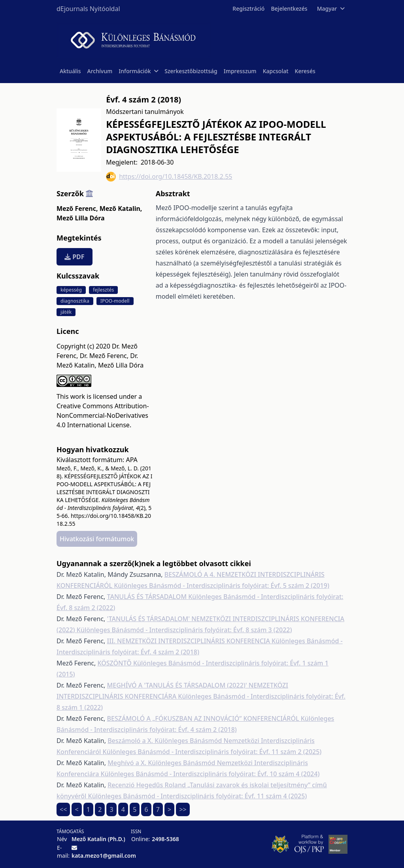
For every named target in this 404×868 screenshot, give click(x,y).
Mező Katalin (121, 208)
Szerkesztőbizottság (191, 71)
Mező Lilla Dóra (81, 218)
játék (66, 312)
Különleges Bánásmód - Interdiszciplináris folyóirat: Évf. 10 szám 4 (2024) (210, 774)
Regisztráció (248, 9)
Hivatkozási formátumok (97, 539)
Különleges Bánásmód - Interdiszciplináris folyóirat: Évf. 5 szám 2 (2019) (222, 586)
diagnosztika (75, 301)
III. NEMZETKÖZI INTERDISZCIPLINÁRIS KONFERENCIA (190, 641)
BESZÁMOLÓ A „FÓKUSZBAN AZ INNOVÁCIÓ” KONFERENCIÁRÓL (204, 718)
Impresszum (240, 71)
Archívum (100, 71)
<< (63, 809)
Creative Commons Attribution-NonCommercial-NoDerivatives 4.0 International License (103, 415)
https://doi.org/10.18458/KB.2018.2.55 (169, 177)
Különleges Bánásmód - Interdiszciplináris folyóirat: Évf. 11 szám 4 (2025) (198, 796)
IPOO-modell (115, 301)
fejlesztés (103, 290)
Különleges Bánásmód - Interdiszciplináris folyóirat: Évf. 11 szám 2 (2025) (212, 752)
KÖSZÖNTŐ (115, 663)
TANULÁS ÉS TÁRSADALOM (148, 597)
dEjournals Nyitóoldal (88, 9)
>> (183, 809)
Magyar (331, 9)
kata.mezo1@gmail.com (104, 856)
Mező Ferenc (77, 208)
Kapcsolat (276, 71)
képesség (71, 290)
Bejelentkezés (289, 9)
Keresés (305, 71)
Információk (138, 71)
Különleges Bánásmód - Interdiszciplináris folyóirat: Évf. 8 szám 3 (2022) (184, 630)
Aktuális (70, 71)
